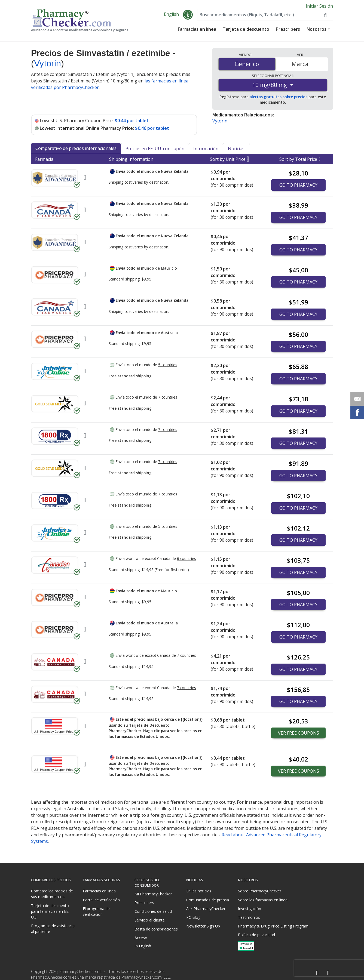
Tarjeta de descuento (246, 31)
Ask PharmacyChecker (206, 909)
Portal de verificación (101, 900)
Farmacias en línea (197, 31)
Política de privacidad (256, 935)
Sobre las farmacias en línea (263, 900)
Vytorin (48, 66)
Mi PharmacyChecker (153, 894)
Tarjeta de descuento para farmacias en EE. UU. (50, 911)
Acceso (141, 938)
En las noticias (199, 891)
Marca (300, 66)
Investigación (250, 909)
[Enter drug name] (257, 17)
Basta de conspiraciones (156, 929)
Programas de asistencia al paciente (53, 929)
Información (206, 151)
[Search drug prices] (325, 17)
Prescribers (288, 31)
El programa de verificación (96, 911)
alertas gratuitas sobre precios (279, 99)
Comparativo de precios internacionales (76, 150)
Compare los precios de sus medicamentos (52, 894)
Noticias (236, 151)
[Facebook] (317, 973)
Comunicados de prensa (208, 900)
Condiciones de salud (153, 911)
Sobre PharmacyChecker (260, 891)
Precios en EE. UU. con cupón (155, 151)
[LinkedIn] (328, 973)
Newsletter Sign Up (203, 926)
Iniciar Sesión (319, 6)
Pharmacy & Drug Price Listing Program (273, 926)
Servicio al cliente (150, 920)
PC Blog (193, 917)
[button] (188, 17)
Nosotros (316, 31)
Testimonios (249, 917)
